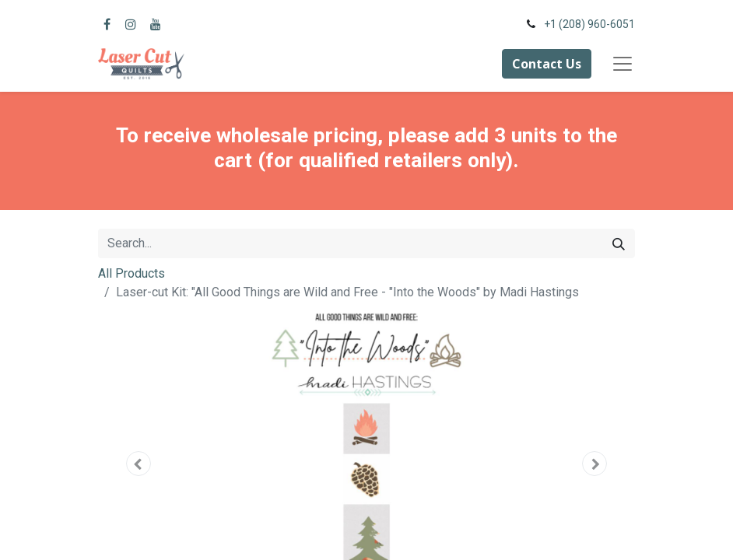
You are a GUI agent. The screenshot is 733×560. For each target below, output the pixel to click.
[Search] (619, 243)
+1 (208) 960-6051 (589, 24)
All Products (132, 273)
